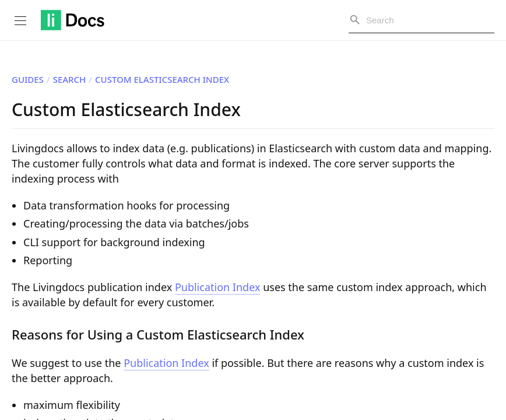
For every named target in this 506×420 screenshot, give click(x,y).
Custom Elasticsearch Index (162, 79)
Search (70, 79)
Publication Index (218, 287)
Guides (28, 79)
